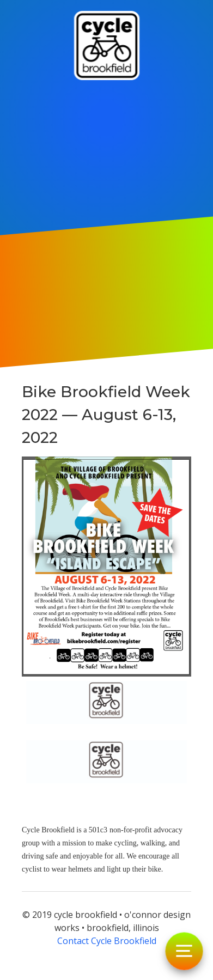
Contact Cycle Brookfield (107, 941)
